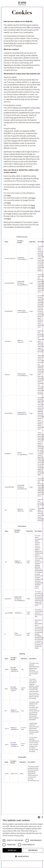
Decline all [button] (33, 850)
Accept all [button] (12, 850)
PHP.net (19, 453)
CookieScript (21, 258)
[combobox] (39, 817)
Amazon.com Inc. (22, 310)
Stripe (16, 633)
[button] (23, 856)
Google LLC (18, 561)
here (9, 195)
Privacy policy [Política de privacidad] (19, 836)
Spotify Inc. (20, 340)
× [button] (42, 817)
